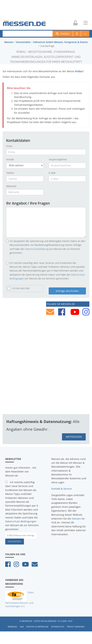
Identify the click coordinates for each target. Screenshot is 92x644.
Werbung (12, 627)
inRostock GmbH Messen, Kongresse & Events (60, 42)
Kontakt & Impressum (37, 627)
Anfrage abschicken (67, 291)
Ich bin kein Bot (21, 288)
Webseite (11, 186)
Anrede (10, 159)
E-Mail (52, 173)
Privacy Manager (76, 627)
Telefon (10, 173)
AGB (22, 627)
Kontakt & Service (62, 489)
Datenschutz (58, 627)
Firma (9, 146)
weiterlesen (74, 437)
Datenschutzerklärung (37, 249)
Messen (9, 42)
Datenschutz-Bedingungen (21, 521)
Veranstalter (23, 42)
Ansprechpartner (58, 159)
